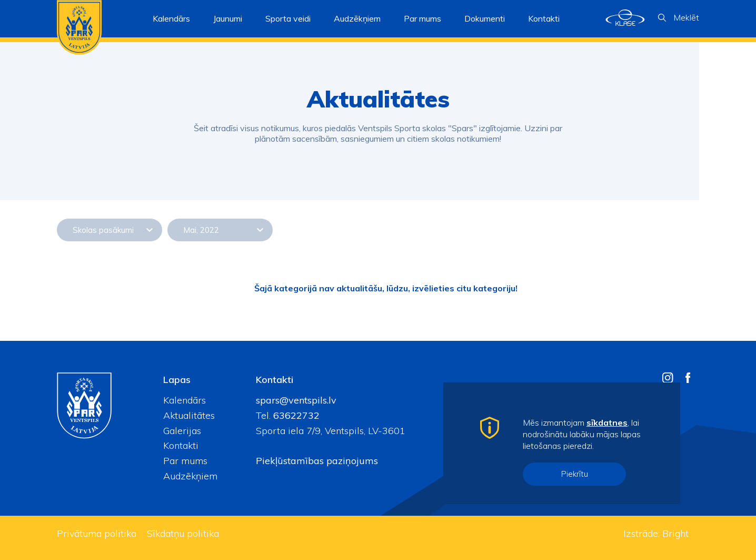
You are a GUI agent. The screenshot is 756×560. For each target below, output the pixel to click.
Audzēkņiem (190, 476)
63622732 (295, 415)
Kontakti (544, 18)
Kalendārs (171, 18)
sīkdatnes (607, 423)
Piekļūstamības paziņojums (317, 461)
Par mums (185, 461)
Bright (675, 533)
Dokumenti (485, 18)
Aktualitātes (189, 415)
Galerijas (182, 431)
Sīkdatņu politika (183, 533)
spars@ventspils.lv (296, 400)
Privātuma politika (97, 533)
